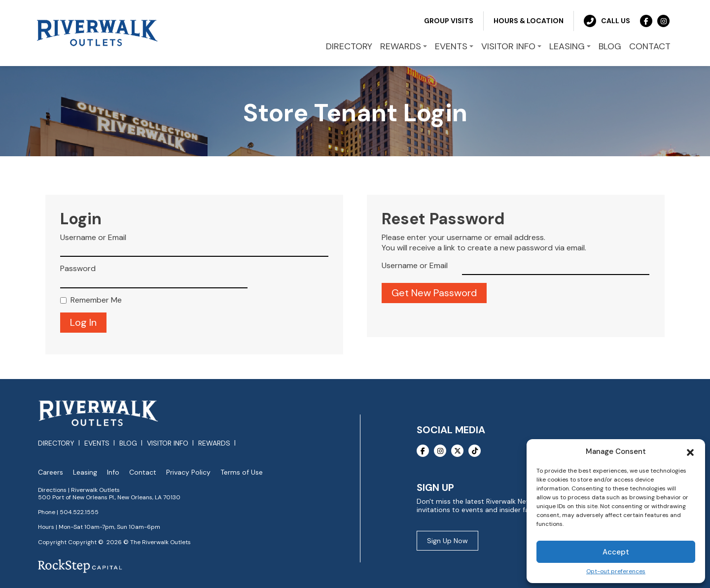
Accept (616, 552)
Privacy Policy (188, 472)
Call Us (607, 21)
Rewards (214, 443)
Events (97, 443)
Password (78, 269)
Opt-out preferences (616, 571)
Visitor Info (168, 443)
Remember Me (96, 300)
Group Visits (449, 21)
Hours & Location (529, 21)
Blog (128, 443)
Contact (143, 472)
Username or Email (93, 238)
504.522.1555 (79, 512)
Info (113, 472)
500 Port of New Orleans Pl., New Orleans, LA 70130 (109, 497)
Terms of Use (242, 472)
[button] (690, 451)
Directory (56, 443)
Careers (51, 472)
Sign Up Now (447, 541)
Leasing (85, 472)
